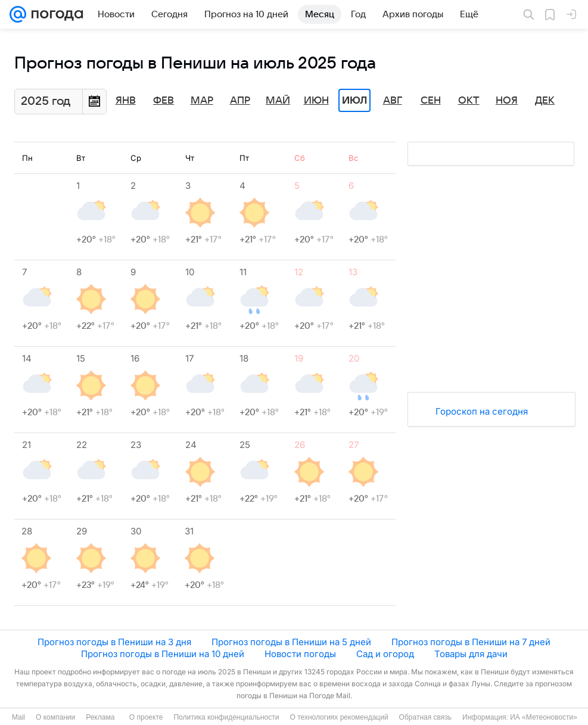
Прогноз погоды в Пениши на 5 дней (291, 642)
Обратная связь (425, 717)
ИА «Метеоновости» (544, 717)
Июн (316, 101)
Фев (164, 101)
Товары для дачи (471, 654)
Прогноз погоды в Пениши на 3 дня (114, 642)
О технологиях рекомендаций (339, 717)
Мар (202, 101)
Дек (545, 101)
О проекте (146, 717)
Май (278, 101)
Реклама (100, 717)
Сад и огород (385, 654)
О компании (55, 717)
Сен (431, 101)
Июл (354, 101)
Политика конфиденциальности (226, 717)
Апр (240, 101)
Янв (126, 101)
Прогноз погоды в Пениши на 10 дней (163, 654)
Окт (469, 101)
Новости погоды (300, 654)
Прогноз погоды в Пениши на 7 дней (471, 642)
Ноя (507, 101)
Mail (18, 717)
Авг (393, 101)
